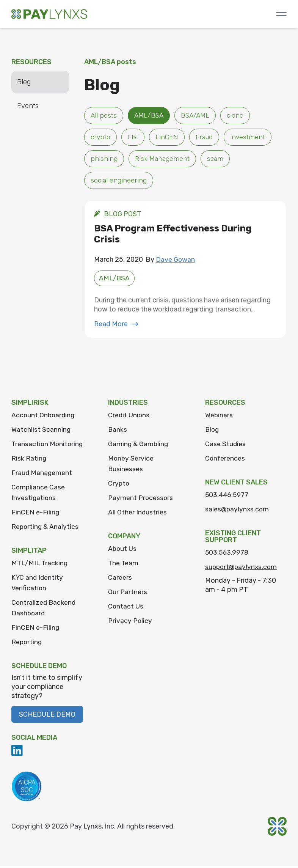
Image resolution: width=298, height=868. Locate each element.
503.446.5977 (227, 497)
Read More (116, 326)
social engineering (119, 182)
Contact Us (126, 608)
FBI (133, 138)
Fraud (205, 138)
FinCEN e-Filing (35, 514)
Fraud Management (42, 475)
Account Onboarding (44, 417)
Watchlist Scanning (41, 431)
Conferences (225, 460)
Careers (120, 579)
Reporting (27, 644)
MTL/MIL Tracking (41, 565)
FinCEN (167, 138)
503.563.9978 (227, 554)
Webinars (219, 417)
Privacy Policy (130, 623)
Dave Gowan (176, 261)
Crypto (119, 485)
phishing (104, 160)
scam (216, 160)
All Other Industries (138, 514)
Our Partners (128, 594)
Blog (24, 82)
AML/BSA (150, 116)
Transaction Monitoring (48, 446)
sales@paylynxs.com (238, 511)
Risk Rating (29, 460)
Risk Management (163, 160)
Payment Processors (141, 500)
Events (28, 106)
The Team (124, 565)
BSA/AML (198, 116)
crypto (101, 138)
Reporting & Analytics (45, 528)
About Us (123, 550)
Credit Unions (129, 417)
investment (249, 138)
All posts (104, 116)
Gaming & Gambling (139, 446)
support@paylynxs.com (242, 569)
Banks (118, 431)
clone (239, 116)
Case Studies (226, 446)
